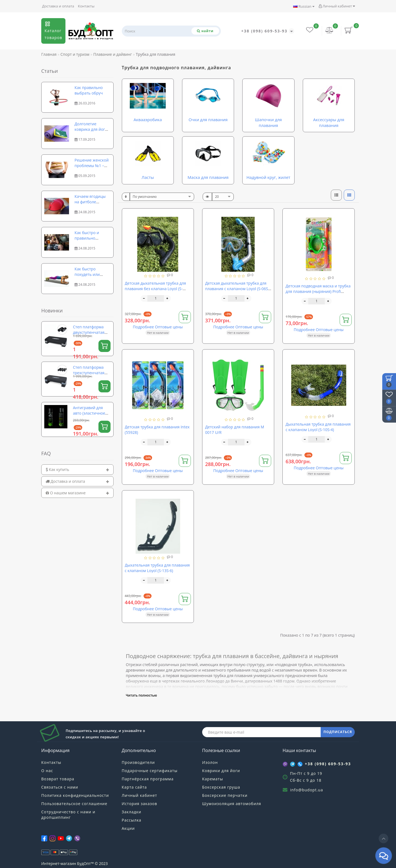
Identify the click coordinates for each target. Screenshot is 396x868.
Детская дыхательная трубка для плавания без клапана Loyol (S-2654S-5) (156, 289)
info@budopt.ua (307, 790)
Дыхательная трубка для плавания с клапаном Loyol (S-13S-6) (157, 568)
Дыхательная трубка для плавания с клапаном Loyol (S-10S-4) (318, 427)
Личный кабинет (337, 6)
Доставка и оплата (58, 6)
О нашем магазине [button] (77, 493)
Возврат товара (58, 779)
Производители (138, 762)
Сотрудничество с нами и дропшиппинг (68, 815)
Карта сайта (134, 787)
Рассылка (132, 820)
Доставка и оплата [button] (77, 481)
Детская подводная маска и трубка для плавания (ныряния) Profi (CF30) (318, 291)
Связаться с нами (60, 787)
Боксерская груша (221, 787)
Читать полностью (141, 695)
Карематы (213, 779)
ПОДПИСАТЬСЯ (338, 732)
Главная (49, 54)
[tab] (77, 469)
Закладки (132, 812)
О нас (47, 771)
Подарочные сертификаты (150, 771)
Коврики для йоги (221, 771)
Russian (304, 6)
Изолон (210, 762)
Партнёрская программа (148, 779)
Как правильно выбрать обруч (89, 90)
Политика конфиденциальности (75, 795)
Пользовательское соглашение (74, 804)
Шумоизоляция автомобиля (232, 804)
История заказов (140, 804)
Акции (128, 828)
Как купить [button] (77, 469)
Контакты (86, 6)
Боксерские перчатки (225, 795)
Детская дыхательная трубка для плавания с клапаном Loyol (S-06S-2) (237, 289)
